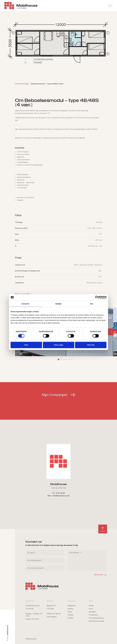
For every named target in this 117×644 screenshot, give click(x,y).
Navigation (72, 601)
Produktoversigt (22, 84)
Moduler (71, 609)
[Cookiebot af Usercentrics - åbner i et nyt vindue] (97, 297)
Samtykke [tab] (26, 304)
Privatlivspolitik (31, 639)
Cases (91, 609)
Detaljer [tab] (58, 304)
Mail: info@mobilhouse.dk (58, 496)
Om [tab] (91, 304)
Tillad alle (91, 345)
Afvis (26, 345)
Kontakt (71, 618)
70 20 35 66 (29, 609)
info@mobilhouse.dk (32, 606)
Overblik (71, 615)
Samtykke (92, 612)
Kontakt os (30, 601)
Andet (91, 601)
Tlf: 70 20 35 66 (58, 493)
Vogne (70, 612)
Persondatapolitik (96, 618)
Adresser (50, 601)
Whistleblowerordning (97, 621)
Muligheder (72, 606)
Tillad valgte (58, 345)
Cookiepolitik (93, 615)
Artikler (91, 606)
